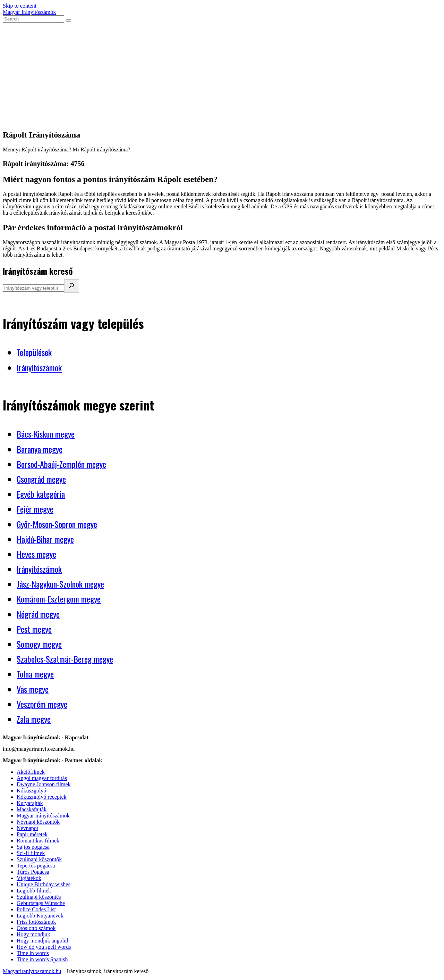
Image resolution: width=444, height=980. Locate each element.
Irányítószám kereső (38, 271)
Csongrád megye (41, 479)
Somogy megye (39, 644)
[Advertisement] (222, 75)
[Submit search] (68, 20)
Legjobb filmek (34, 891)
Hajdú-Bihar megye (45, 539)
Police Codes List (36, 909)
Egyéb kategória (41, 494)
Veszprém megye (42, 704)
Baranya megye (40, 449)
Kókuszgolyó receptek (42, 797)
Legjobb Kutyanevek (40, 916)
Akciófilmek (31, 772)
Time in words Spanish (42, 959)
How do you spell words (44, 947)
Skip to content (20, 6)
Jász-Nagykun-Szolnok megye (60, 584)
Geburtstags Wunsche (41, 903)
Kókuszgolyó (31, 791)
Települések (34, 352)
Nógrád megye (38, 614)
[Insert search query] (33, 19)
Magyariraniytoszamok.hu (32, 971)
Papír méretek (32, 834)
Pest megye (34, 629)
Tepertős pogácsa (36, 866)
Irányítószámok (39, 367)
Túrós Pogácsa (33, 872)
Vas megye (33, 689)
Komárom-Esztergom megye (59, 599)
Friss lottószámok (36, 922)
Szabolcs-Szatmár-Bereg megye (65, 659)
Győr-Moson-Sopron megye (57, 524)
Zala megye (34, 719)
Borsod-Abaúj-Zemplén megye (61, 464)
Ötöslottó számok (36, 928)
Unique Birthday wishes (44, 884)
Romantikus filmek (38, 841)
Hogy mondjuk (33, 934)
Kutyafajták (30, 803)
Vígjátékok (29, 878)
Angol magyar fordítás (42, 778)
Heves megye (36, 554)
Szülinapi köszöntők (39, 859)
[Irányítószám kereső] (72, 286)
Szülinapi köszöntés (39, 897)
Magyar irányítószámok (43, 816)
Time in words (33, 953)
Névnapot (27, 828)
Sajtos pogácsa (33, 847)
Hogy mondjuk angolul (42, 941)
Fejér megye (35, 509)
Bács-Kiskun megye (46, 434)
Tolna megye (35, 674)
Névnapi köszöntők (38, 822)
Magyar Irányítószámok (29, 12)
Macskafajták (32, 809)
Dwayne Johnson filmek (44, 784)
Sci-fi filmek (31, 853)
